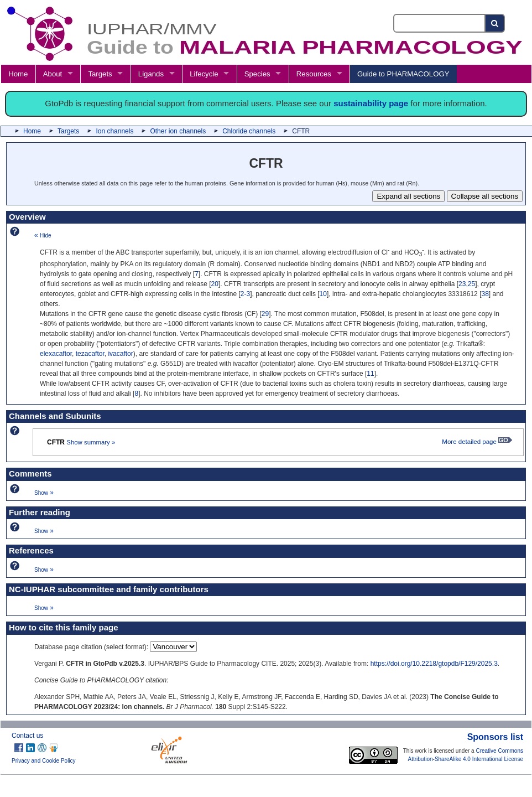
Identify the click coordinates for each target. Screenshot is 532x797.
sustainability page (371, 103)
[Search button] (495, 23)
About (53, 74)
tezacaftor (90, 354)
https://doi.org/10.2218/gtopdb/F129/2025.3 (434, 664)
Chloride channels (249, 131)
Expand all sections (408, 196)
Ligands (151, 74)
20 (215, 284)
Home (18, 74)
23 (462, 284)
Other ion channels (178, 131)
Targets (100, 74)
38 (485, 294)
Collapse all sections (485, 196)
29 (265, 314)
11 (370, 374)
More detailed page (477, 442)
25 (471, 284)
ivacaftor (120, 354)
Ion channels (114, 131)
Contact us (27, 736)
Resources (314, 74)
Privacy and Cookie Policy (44, 761)
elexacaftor (56, 354)
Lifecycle (204, 74)
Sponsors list (495, 737)
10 (323, 294)
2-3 (245, 294)
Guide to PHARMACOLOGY (403, 74)
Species (257, 74)
